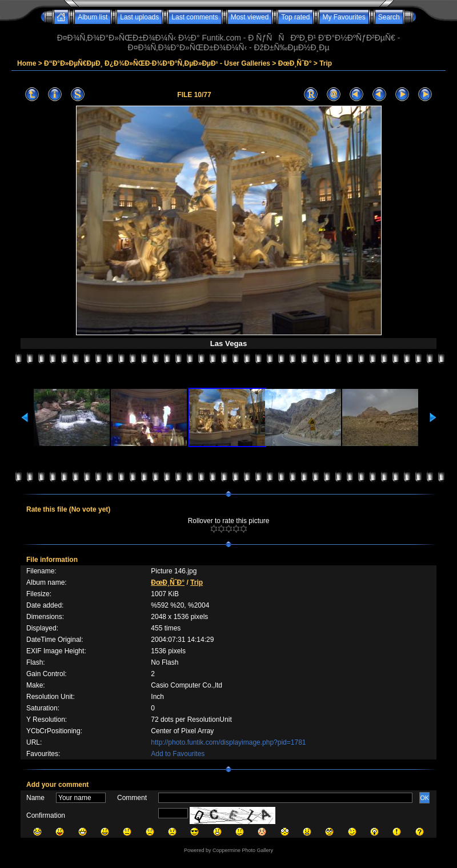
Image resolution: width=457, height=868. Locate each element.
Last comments (195, 17)
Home (27, 63)
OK (424, 798)
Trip (326, 63)
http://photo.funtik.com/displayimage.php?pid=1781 (228, 742)
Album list (93, 17)
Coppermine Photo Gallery (243, 850)
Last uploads (139, 17)
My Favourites (344, 17)
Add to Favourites (178, 754)
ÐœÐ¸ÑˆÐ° (295, 63)
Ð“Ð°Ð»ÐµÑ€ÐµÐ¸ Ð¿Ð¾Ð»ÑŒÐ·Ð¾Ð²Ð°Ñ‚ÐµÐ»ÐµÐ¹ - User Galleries (157, 63)
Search (389, 17)
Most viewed (250, 17)
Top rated (295, 17)
